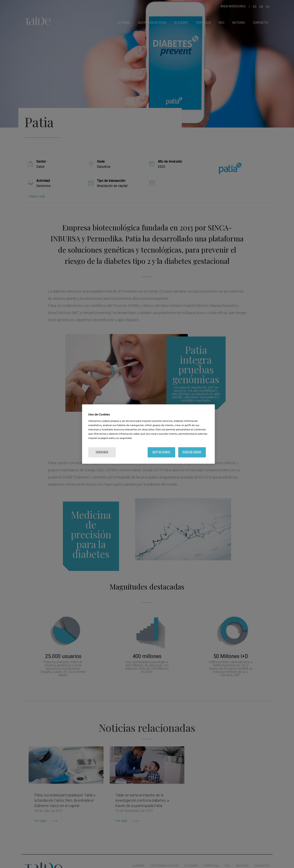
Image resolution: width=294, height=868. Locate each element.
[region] (148, 434)
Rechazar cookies (192, 452)
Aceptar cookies (161, 452)
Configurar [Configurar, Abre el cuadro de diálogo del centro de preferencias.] (102, 452)
